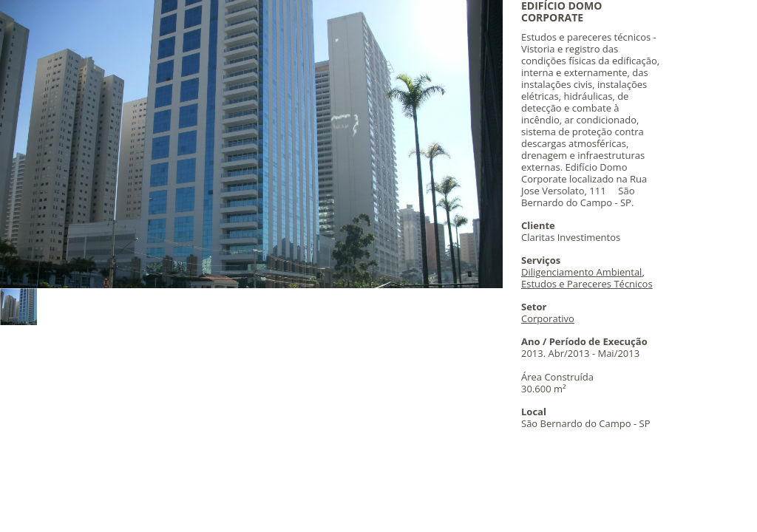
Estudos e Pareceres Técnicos (587, 284)
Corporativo (548, 318)
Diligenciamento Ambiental (581, 272)
